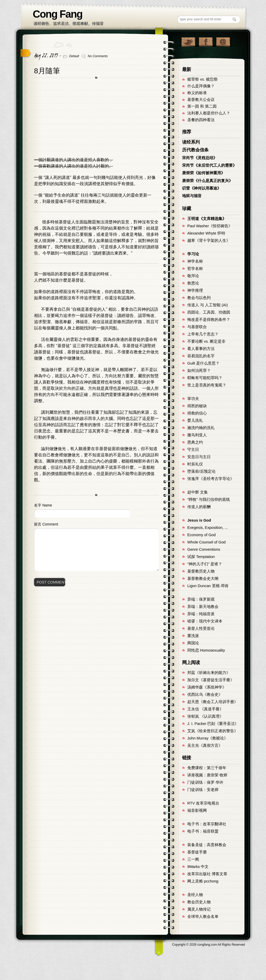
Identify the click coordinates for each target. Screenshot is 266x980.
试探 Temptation (201, 557)
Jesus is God (199, 520)
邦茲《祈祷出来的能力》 (209, 673)
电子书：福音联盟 (203, 831)
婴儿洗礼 (195, 420)
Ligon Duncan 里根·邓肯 (208, 586)
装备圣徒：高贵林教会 (207, 845)
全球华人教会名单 (203, 917)
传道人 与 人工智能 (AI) (208, 305)
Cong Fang (58, 14)
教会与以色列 (199, 298)
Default (74, 56)
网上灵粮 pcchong (203, 881)
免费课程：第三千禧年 (207, 768)
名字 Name (43, 505)
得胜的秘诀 (197, 406)
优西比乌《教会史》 (205, 695)
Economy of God (201, 535)
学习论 (193, 254)
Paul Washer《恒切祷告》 (210, 226)
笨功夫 (193, 399)
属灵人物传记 (199, 909)
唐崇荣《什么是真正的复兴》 (207, 181)
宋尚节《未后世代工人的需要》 (209, 165)
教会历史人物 (199, 902)
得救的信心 (197, 413)
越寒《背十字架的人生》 (209, 241)
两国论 (193, 643)
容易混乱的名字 (201, 356)
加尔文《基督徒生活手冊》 (211, 680)
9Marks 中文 (198, 867)
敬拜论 (193, 276)
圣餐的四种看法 (201, 120)
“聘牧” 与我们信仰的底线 (209, 499)
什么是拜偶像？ (201, 86)
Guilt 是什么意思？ (203, 363)
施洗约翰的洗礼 (201, 428)
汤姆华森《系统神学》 (207, 687)
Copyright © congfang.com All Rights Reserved (209, 945)
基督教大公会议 (201, 100)
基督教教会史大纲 (203, 579)
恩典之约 (195, 442)
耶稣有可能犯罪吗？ (205, 378)
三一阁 (193, 859)
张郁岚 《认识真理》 (205, 716)
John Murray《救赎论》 (208, 738)
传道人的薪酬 (199, 507)
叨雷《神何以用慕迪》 (202, 188)
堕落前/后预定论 (201, 471)
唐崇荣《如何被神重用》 (204, 173)
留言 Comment (46, 524)
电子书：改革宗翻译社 (207, 824)
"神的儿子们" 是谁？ (205, 564)
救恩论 (193, 283)
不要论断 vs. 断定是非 (206, 341)
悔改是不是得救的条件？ (209, 320)
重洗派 (193, 636)
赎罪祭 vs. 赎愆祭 (202, 79)
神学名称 (195, 261)
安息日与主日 (199, 457)
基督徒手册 (197, 852)
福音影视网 (197, 810)
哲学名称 (195, 269)
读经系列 (191, 142)
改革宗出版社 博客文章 (207, 874)
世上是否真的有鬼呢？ (207, 385)
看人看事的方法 (201, 349)
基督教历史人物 (201, 571)
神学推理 (195, 290)
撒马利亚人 (197, 435)
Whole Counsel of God (206, 542)
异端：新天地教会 (203, 607)
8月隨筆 (47, 71)
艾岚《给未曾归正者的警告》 (213, 731)
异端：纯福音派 (201, 614)
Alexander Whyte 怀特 (206, 233)
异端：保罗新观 (201, 599)
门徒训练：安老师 (203, 790)
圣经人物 (195, 895)
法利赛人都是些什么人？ (209, 113)
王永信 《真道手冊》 (205, 709)
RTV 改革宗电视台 (203, 803)
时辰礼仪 (195, 464)
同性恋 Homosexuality (206, 650)
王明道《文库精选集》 (207, 219)
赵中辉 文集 (198, 492)
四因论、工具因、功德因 (209, 312)
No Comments (98, 56)
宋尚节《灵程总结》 (200, 158)
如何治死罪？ (199, 371)
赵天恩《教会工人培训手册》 (213, 702)
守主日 (193, 450)
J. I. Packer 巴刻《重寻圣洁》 (213, 724)
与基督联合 (197, 327)
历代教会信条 (195, 150)
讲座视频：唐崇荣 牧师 (207, 775)
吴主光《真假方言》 (205, 745)
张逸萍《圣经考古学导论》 (211, 479)
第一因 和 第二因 (202, 106)
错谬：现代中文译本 (205, 621)
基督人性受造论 (201, 628)
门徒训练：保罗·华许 (205, 782)
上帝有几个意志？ (203, 334)
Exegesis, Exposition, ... (208, 528)
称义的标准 (197, 93)
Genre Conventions (204, 549)
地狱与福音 (192, 196)
